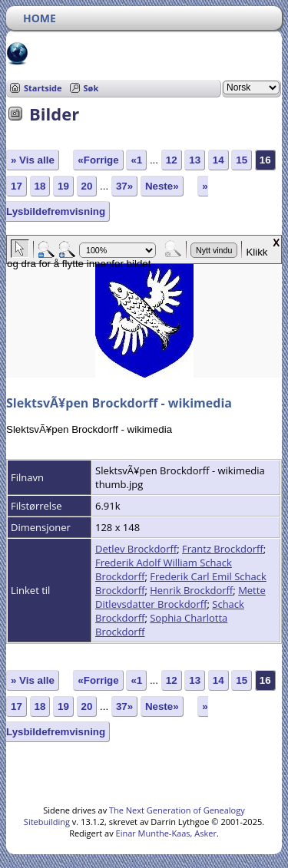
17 (17, 186)
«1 (136, 160)
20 (87, 186)
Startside (43, 88)
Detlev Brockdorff (136, 549)
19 (63, 186)
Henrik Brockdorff (191, 590)
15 (242, 160)
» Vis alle (33, 160)
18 (40, 186)
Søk (91, 88)
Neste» (162, 186)
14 (218, 160)
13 (195, 160)
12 (172, 160)
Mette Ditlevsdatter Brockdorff (180, 597)
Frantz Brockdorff (223, 549)
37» (124, 186)
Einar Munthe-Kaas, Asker (166, 833)
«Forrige (98, 160)
